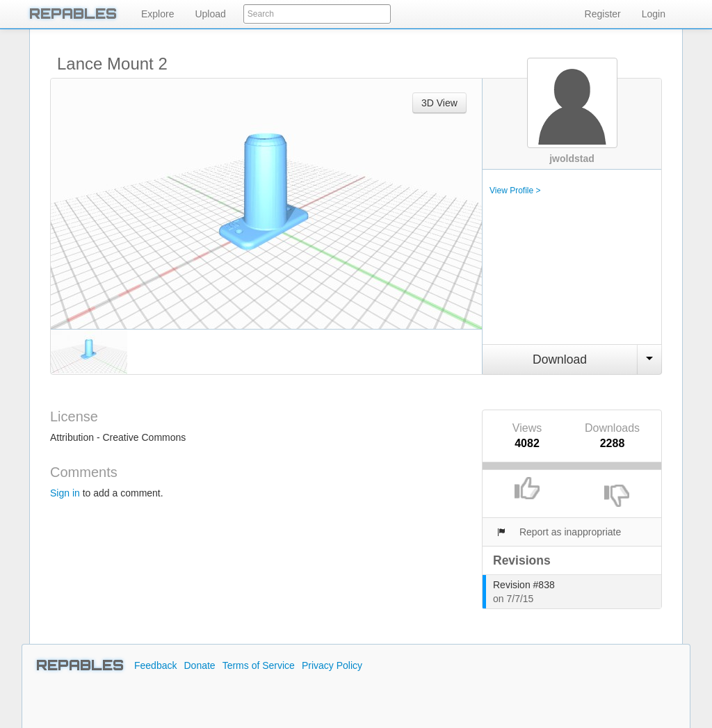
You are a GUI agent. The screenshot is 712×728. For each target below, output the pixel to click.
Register (603, 14)
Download (560, 359)
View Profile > (515, 191)
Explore (157, 14)
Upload (210, 14)
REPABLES (73, 14)
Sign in (65, 493)
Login (654, 14)
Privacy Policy (332, 665)
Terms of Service (259, 665)
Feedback (155, 665)
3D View (439, 103)
